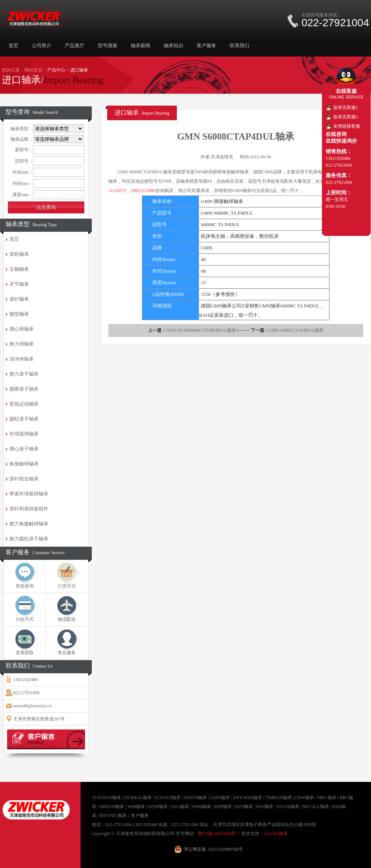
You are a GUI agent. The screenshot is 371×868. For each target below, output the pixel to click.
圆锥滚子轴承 (24, 389)
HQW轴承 (158, 807)
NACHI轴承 (288, 807)
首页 (13, 45)
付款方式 (25, 619)
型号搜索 (108, 45)
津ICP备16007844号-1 (218, 834)
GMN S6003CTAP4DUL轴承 (296, 330)
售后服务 (67, 653)
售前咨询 (25, 586)
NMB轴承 (201, 807)
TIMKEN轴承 (279, 798)
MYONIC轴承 (113, 816)
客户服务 (206, 45)
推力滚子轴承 (24, 374)
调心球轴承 (22, 329)
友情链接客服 (347, 126)
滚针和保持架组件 (29, 509)
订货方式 (67, 586)
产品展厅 (75, 45)
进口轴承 (142, 113)
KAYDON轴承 (107, 798)
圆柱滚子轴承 (24, 419)
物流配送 (67, 619)
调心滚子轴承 (24, 449)
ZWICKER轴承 (248, 798)
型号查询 (32, 112)
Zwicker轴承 (276, 834)
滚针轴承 (19, 299)
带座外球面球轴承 (29, 494)
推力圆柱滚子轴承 (29, 539)
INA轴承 (264, 807)
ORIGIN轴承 (112, 807)
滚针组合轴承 (24, 479)
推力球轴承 (22, 344)
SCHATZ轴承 (168, 798)
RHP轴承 (223, 807)
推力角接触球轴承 (29, 524)
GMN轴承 (220, 798)
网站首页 (33, 70)
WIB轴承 (136, 807)
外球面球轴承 (24, 434)
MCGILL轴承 (316, 807)
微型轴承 (19, 314)
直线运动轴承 (24, 404)
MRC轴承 (327, 798)
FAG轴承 (180, 807)
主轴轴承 (19, 269)
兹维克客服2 (346, 117)
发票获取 (25, 653)
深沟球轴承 (22, 359)
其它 (14, 239)
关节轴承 (19, 284)
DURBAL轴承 (138, 798)
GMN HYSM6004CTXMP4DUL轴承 (201, 330)
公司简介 (42, 45)
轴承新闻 (141, 45)
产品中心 (56, 70)
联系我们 (239, 45)
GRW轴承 (304, 798)
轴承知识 (174, 45)
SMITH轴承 (195, 798)
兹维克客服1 (346, 107)
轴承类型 (31, 224)
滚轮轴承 (19, 254)
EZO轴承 (244, 807)
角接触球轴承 (24, 464)
